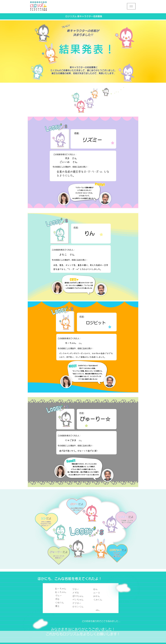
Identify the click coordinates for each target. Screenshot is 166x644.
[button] (131, 6)
